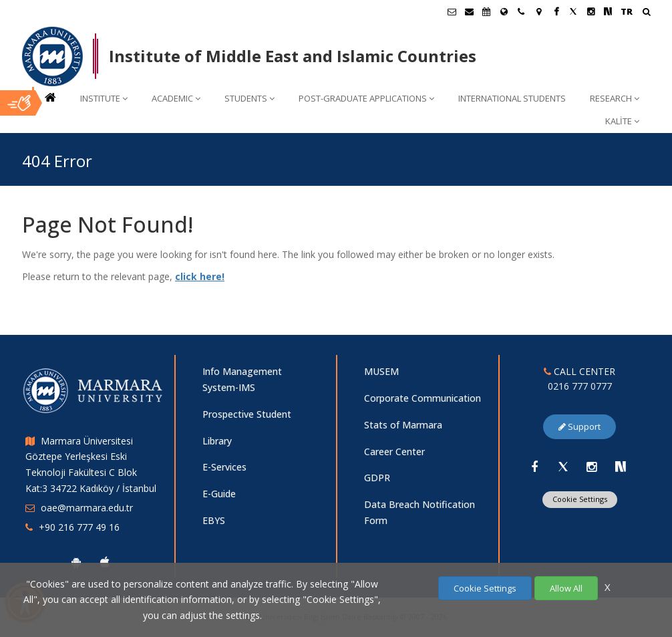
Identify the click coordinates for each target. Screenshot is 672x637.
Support (579, 426)
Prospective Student (247, 414)
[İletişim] (521, 11)
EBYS (214, 520)
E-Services (224, 467)
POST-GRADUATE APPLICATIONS (366, 98)
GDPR (377, 478)
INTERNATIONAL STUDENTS (512, 98)
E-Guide (219, 494)
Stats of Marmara (403, 425)
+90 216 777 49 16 (79, 527)
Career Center (394, 452)
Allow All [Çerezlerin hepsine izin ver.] (566, 588)
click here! (200, 276)
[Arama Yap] (646, 13)
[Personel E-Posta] (469, 11)
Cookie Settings (580, 499)
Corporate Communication (423, 398)
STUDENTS (249, 98)
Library (217, 441)
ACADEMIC (176, 98)
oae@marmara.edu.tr (87, 508)
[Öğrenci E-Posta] (452, 11)
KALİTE (622, 121)
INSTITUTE (104, 98)
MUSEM (381, 371)
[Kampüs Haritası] (538, 11)
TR (627, 11)
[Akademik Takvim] (486, 11)
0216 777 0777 (580, 386)
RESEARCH (615, 98)
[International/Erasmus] (504, 11)
